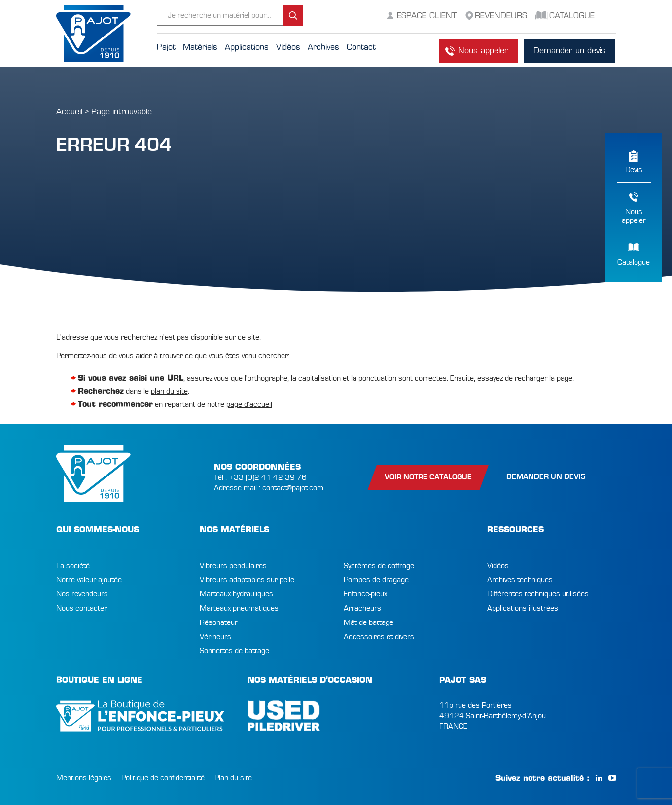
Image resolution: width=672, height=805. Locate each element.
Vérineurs (215, 637)
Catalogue (634, 262)
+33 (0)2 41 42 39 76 (268, 477)
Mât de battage (369, 622)
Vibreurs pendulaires (233, 566)
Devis (634, 170)
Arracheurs (362, 608)
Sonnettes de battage (234, 651)
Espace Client (427, 16)
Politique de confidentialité (163, 778)
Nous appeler (483, 51)
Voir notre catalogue (428, 477)
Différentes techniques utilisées (538, 594)
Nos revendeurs (82, 594)
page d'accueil (249, 404)
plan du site (169, 391)
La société (73, 566)
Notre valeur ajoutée (89, 580)
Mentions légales (84, 778)
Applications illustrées (523, 608)
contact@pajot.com (293, 488)
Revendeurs (501, 16)
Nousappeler (634, 216)
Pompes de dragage (376, 580)
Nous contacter (82, 608)
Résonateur (219, 622)
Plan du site (233, 778)
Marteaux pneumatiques (239, 608)
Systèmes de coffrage (379, 566)
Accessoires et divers (379, 637)
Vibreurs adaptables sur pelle (247, 580)
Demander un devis (569, 51)
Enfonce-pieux (365, 594)
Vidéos (498, 566)
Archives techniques (520, 580)
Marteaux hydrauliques (236, 594)
